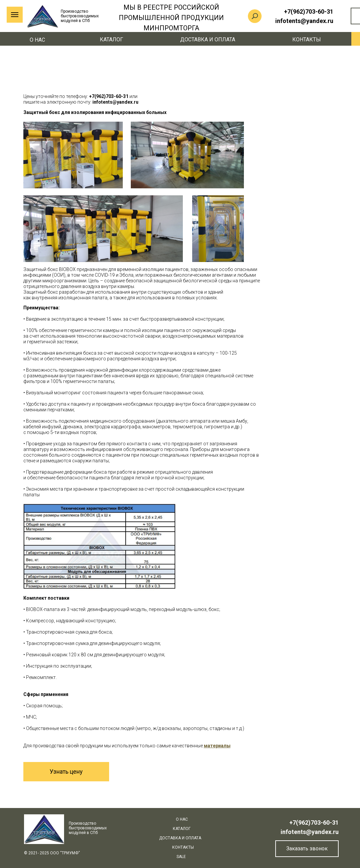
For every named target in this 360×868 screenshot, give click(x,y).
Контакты (307, 39)
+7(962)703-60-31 (314, 822)
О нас (37, 40)
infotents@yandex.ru (310, 832)
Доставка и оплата (208, 39)
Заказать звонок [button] (307, 848)
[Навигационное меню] (15, 15)
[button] (217, 746)
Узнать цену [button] (66, 771)
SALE (181, 857)
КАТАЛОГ (111, 39)
